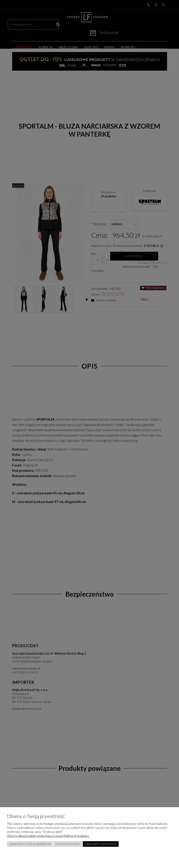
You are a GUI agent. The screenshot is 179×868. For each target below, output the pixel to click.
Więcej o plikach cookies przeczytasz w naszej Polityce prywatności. (48, 836)
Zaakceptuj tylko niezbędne (30, 844)
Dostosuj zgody (68, 844)
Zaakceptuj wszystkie (101, 844)
